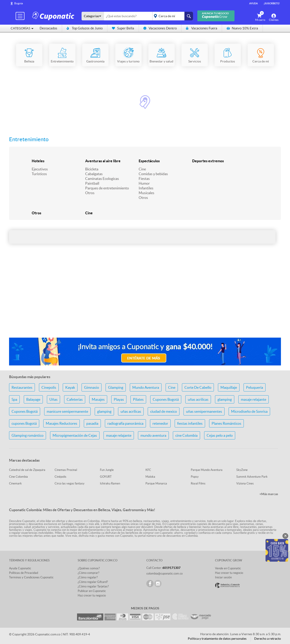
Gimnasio (92, 387)
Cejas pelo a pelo (220, 435)
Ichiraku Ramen (110, 483)
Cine (142, 169)
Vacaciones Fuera (202, 28)
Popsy (195, 477)
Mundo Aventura (146, 387)
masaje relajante (254, 399)
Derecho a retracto (268, 639)
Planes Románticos (226, 423)
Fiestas (144, 179)
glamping (225, 399)
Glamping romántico (28, 435)
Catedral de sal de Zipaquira (27, 470)
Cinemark (15, 483)
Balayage (33, 399)
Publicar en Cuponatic (92, 591)
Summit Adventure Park (252, 477)
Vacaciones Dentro (160, 28)
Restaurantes (22, 387)
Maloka (150, 477)
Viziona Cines (245, 483)
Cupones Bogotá (166, 399)
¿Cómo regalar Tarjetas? (93, 586)
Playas (119, 399)
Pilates (138, 399)
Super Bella (123, 28)
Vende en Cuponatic (228, 568)
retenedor (160, 423)
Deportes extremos (208, 161)
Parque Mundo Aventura (207, 470)
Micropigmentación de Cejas (75, 435)
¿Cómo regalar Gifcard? (93, 582)
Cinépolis (60, 477)
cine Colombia (186, 435)
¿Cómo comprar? (88, 573)
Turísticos (39, 174)
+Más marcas (269, 494)
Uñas (53, 399)
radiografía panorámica (125, 423)
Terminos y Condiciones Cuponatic (31, 577)
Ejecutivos (40, 169)
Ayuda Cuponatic (20, 568)
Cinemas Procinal (66, 470)
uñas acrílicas (131, 411)
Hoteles (38, 161)
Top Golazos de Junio (85, 28)
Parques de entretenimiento (107, 188)
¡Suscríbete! (272, 3)
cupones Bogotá (24, 423)
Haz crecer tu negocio (92, 595)
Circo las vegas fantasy (70, 483)
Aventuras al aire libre (103, 161)
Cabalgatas (94, 174)
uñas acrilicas (198, 399)
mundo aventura (153, 435)
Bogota (19, 3)
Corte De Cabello (198, 387)
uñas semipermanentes (204, 411)
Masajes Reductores (62, 423)
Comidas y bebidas (153, 174)
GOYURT (106, 477)
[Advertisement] (145, 298)
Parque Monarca (156, 483)
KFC (148, 470)
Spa (14, 399)
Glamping (116, 387)
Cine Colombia (18, 477)
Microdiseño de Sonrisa (249, 411)
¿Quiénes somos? (89, 568)
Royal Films (198, 483)
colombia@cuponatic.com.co (164, 574)
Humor (144, 183)
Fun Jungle (107, 470)
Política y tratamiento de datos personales (217, 639)
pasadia (92, 423)
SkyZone (242, 470)
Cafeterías (75, 399)
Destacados (48, 28)
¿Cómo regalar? (88, 577)
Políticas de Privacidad (24, 573)
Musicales (146, 193)
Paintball (92, 183)
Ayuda (254, 3)
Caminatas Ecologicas (102, 179)
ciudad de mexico (164, 411)
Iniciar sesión (223, 577)
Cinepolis (49, 387)
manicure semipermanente (67, 411)
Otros (90, 193)
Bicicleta (92, 169)
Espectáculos (149, 161)
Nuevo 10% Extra (242, 28)
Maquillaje (229, 387)
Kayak (70, 387)
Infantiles (146, 188)
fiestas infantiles (190, 423)
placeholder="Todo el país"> (172, 16)
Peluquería (255, 387)
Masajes (98, 399)
